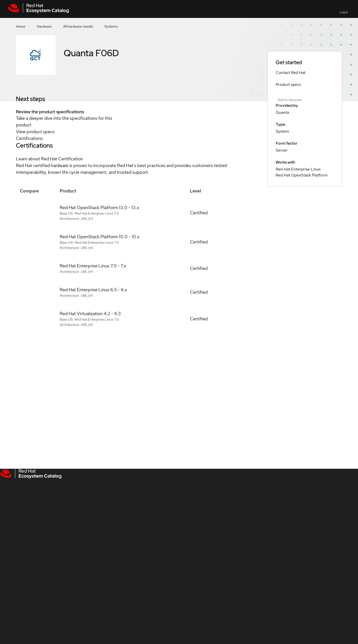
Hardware (44, 26)
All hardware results (78, 26)
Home (21, 26)
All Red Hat (328, 9)
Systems (111, 26)
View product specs (35, 132)
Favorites (275, 12)
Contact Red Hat (291, 73)
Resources (310, 9)
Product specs (288, 85)
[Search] (256, 9)
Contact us (292, 12)
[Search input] (218, 9)
